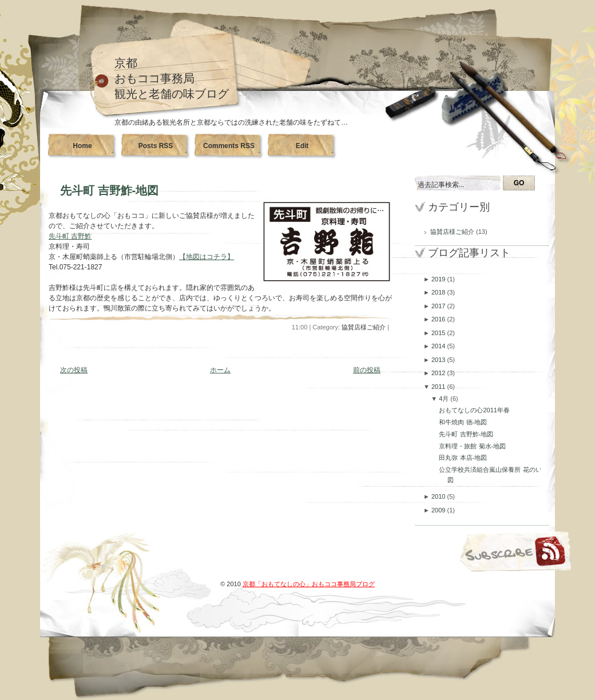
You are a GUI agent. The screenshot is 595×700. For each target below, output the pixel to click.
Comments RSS (229, 146)
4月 (445, 399)
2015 (439, 333)
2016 (439, 319)
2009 (439, 510)
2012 (439, 373)
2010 (439, 496)
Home (82, 146)
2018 (439, 292)
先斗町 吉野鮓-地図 (109, 190)
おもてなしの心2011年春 (474, 410)
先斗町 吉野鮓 (70, 236)
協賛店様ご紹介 (364, 327)
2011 (439, 387)
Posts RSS (156, 146)
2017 (439, 306)
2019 (439, 279)
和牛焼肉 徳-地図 (463, 422)
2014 (439, 346)
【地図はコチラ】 (207, 257)
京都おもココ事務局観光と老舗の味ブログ (172, 78)
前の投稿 (367, 370)
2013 (439, 360)
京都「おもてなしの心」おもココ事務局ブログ (309, 584)
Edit (302, 146)
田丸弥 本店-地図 (463, 458)
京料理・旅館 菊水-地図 (472, 446)
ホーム (220, 370)
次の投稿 (74, 370)
